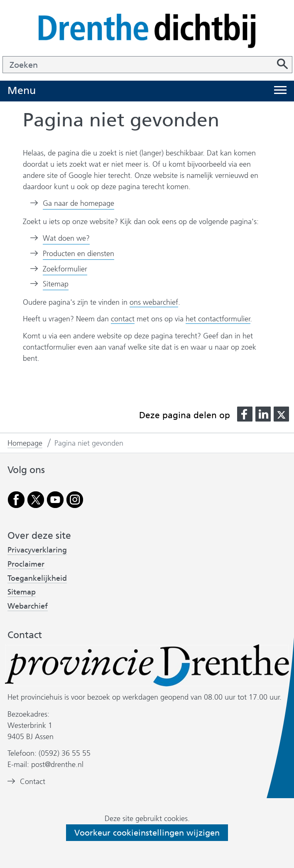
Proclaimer (26, 564)
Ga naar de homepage (78, 203)
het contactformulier (218, 319)
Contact (33, 782)
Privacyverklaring (37, 550)
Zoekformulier (65, 269)
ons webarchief (154, 302)
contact (123, 319)
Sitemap (56, 284)
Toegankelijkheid (37, 578)
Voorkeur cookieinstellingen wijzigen (147, 833)
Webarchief (28, 606)
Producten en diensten (78, 254)
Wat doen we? (66, 238)
